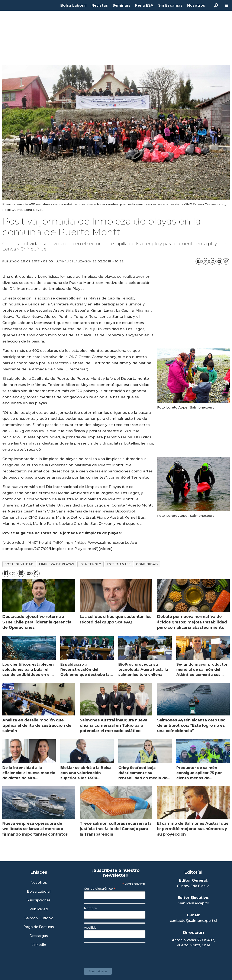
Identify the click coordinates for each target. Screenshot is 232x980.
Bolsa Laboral (73, 5)
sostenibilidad (19, 564)
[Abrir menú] (227, 5)
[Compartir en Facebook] (199, 261)
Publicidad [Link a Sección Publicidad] (39, 909)
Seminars (122, 5)
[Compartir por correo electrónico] (219, 261)
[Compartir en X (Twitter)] (206, 261)
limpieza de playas (57, 564)
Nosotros (196, 5)
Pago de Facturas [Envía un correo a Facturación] (39, 927)
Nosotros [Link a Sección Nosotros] (39, 883)
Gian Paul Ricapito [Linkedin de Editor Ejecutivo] (193, 903)
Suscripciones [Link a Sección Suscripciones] (39, 900)
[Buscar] (216, 5)
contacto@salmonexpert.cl (193, 921)
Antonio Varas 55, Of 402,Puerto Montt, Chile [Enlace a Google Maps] (193, 943)
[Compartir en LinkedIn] (212, 261)
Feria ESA (144, 5)
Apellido (90, 928)
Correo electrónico (100, 889)
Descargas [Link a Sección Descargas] (39, 936)
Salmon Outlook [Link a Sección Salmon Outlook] (39, 918)
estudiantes (119, 564)
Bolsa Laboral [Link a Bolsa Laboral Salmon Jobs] (39, 892)
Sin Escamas (170, 5)
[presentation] (116, 953)
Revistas (100, 5)
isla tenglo (90, 564)
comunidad (147, 564)
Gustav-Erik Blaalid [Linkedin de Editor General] (193, 886)
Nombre (90, 908)
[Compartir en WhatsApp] (226, 261)
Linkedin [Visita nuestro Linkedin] (39, 945)
